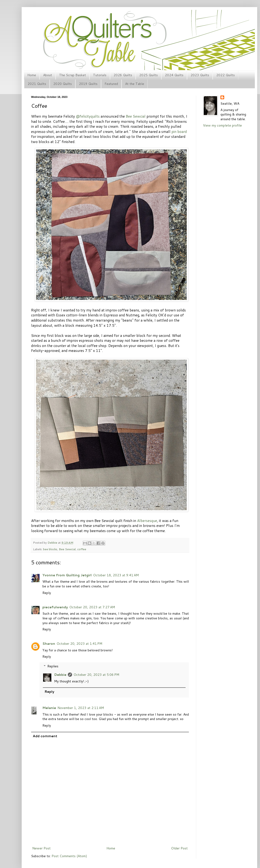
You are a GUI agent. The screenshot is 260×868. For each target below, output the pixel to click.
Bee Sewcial (136, 116)
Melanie (49, 708)
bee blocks (50, 549)
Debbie (53, 542)
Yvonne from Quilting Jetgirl (67, 575)
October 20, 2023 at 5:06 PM (96, 675)
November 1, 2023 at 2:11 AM (81, 708)
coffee (82, 549)
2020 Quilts (63, 84)
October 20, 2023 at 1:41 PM (79, 644)
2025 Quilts (148, 75)
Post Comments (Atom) (69, 856)
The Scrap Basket (73, 75)
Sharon (49, 644)
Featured (111, 84)
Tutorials (100, 75)
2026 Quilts (123, 75)
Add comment (45, 736)
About (48, 75)
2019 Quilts (88, 84)
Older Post (179, 848)
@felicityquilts (88, 116)
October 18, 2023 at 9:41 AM (116, 575)
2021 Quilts (37, 84)
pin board (179, 131)
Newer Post (41, 848)
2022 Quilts (225, 75)
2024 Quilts (174, 75)
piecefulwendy (55, 607)
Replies (53, 666)
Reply (47, 593)
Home (32, 75)
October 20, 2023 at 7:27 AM (92, 607)
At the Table (135, 84)
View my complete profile (222, 125)
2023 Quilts (200, 75)
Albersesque (147, 521)
